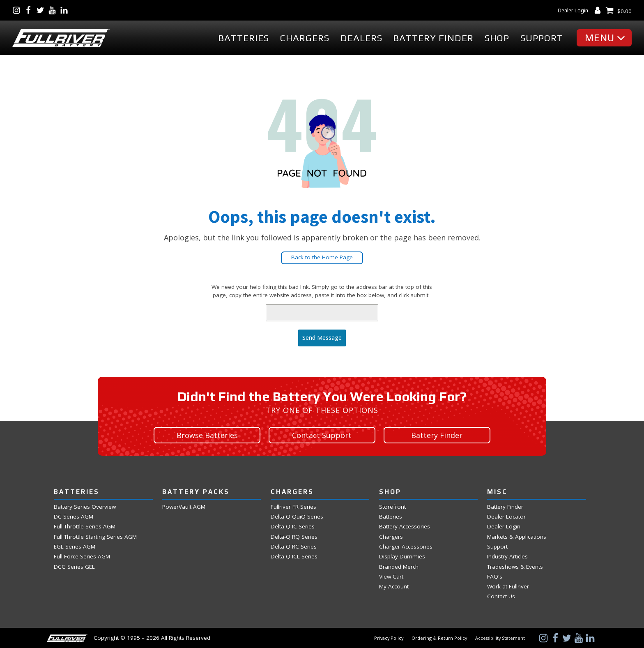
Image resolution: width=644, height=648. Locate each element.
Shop (497, 38)
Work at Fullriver (508, 586)
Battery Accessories (405, 526)
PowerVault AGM (184, 506)
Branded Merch (399, 566)
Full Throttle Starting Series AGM (95, 536)
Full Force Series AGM (82, 556)
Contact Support (322, 435)
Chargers (305, 38)
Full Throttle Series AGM (85, 526)
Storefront (392, 506)
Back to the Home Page (322, 257)
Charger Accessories (406, 546)
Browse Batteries (207, 435)
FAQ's (495, 576)
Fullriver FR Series (293, 506)
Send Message (322, 338)
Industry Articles (507, 556)
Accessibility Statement (500, 637)
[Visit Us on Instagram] (18, 10)
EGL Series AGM (75, 546)
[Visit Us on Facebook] (30, 10)
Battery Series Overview (85, 506)
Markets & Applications (517, 536)
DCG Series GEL (74, 566)
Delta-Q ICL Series (294, 556)
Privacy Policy (389, 637)
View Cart (391, 576)
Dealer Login (573, 10)
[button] (606, 38)
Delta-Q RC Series (294, 546)
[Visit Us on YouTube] (54, 10)
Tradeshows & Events (515, 566)
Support (542, 38)
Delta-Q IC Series (293, 526)
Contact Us (501, 596)
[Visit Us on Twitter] (42, 10)
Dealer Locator (506, 516)
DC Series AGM (74, 516)
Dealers (361, 38)
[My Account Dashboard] (599, 10)
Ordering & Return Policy (439, 637)
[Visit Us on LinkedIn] (66, 10)
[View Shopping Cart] (619, 10)
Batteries (244, 38)
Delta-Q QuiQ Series (297, 516)
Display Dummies (402, 556)
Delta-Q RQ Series (294, 536)
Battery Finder (433, 38)
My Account (394, 586)
